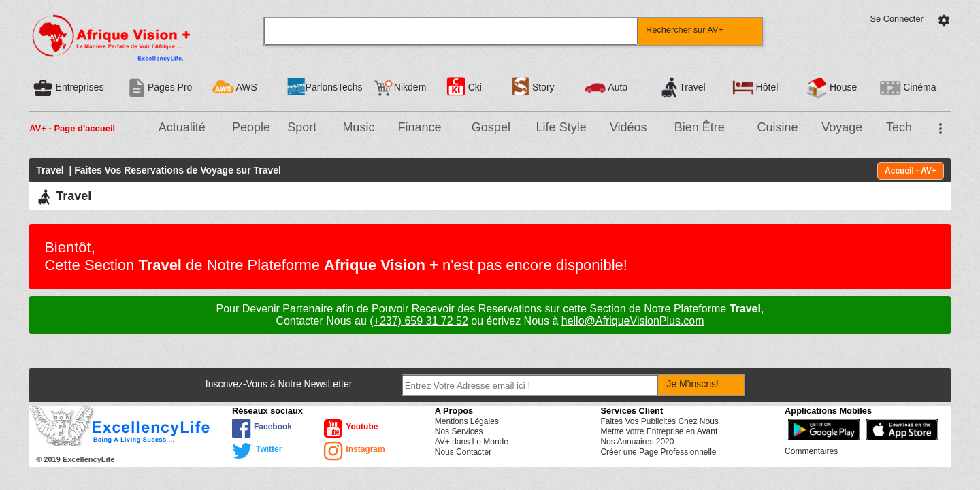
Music (358, 127)
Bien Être (700, 127)
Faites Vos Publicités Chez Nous (659, 421)
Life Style (561, 127)
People (251, 127)
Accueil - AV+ (911, 171)
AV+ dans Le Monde (472, 442)
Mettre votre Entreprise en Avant (659, 431)
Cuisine (777, 127)
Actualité (182, 127)
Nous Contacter (463, 452)
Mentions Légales (467, 421)
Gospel (491, 127)
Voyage (842, 127)
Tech (899, 127)
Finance (420, 127)
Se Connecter (897, 19)
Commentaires (811, 451)
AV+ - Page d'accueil (72, 128)
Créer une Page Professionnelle (658, 452)
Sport (302, 127)
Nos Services (459, 431)
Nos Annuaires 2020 (637, 442)
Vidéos (628, 127)
